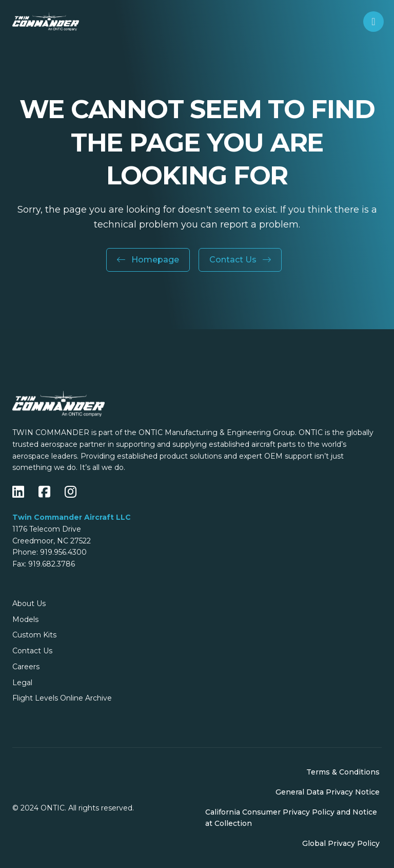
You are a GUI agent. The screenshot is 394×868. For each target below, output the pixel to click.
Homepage (148, 260)
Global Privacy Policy (341, 843)
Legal (22, 683)
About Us (29, 603)
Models (25, 619)
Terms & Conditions (343, 772)
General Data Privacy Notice (328, 792)
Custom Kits (34, 635)
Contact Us (240, 260)
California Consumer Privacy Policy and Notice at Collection (291, 818)
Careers (26, 667)
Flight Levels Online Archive (62, 698)
